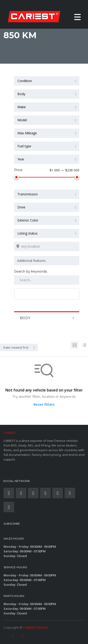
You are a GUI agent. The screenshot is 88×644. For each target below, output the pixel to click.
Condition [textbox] (25, 81)
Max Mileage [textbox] (27, 133)
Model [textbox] (22, 120)
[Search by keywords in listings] (47, 279)
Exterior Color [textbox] (28, 219)
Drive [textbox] (21, 206)
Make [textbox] (22, 107)
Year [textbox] (21, 159)
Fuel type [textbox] (24, 146)
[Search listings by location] (47, 246)
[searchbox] (48, 260)
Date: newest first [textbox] (16, 346)
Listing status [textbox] (27, 232)
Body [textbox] (21, 94)
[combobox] (47, 81)
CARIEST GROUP (35, 627)
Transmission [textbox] (28, 193)
